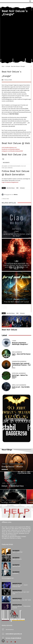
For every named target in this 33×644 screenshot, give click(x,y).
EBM (17, 188)
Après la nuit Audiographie (19, 385)
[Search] (3, 159)
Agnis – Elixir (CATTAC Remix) (21, 354)
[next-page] (6, 308)
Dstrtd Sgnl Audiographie (19, 373)
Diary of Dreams (17, 559)
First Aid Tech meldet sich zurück (16, 302)
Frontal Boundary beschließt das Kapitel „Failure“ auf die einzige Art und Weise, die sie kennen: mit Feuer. (16, 266)
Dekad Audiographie (12, 483)
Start (3, 66)
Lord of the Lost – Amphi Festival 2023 (20, 586)
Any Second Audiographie (11, 500)
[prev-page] (3, 308)
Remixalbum (5, 464)
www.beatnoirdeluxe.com (9, 147)
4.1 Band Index (5, 327)
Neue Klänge (7, 450)
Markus (16, 194)
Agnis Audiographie (17, 352)
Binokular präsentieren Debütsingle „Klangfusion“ (20, 344)
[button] (3, 641)
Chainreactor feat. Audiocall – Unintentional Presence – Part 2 (21, 365)
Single (14, 355)
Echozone (22, 188)
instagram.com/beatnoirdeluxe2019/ (12, 151)
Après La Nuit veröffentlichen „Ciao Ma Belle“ (16, 235)
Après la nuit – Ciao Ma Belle (21, 387)
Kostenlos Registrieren (12, 182)
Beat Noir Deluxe (11, 188)
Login (3, 182)
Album (4, 483)
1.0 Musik (8, 66)
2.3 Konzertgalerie (17, 584)
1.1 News (16, 232)
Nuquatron (15, 573)
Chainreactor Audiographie (19, 361)
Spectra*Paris (16, 566)
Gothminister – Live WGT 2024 (22, 600)
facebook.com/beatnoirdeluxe (11, 149)
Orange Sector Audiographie (16, 464)
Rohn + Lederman (17, 552)
